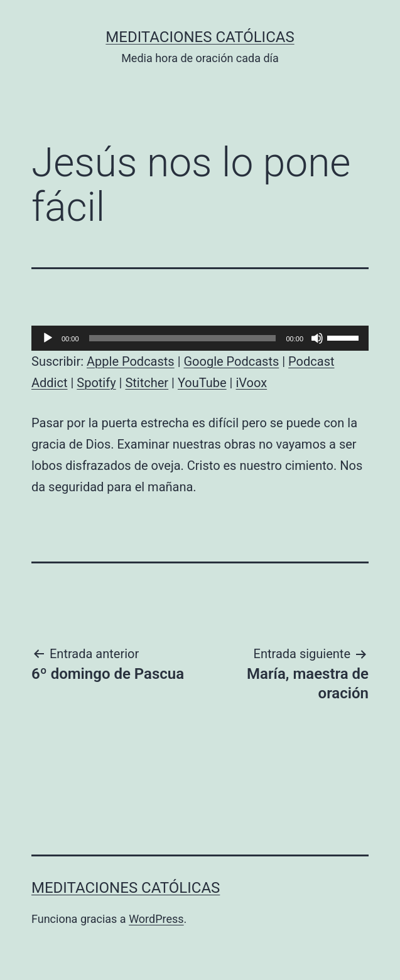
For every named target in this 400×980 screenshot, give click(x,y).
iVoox (251, 383)
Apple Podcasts (131, 361)
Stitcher (147, 383)
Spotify (96, 383)
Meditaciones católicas (200, 37)
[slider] (183, 338)
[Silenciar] (317, 338)
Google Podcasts (231, 361)
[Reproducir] (48, 338)
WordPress (156, 919)
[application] (200, 338)
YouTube (202, 383)
